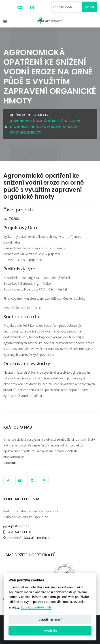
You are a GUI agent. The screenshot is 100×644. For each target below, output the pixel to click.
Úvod (18, 115)
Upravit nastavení (50, 620)
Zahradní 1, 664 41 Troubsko (28, 538)
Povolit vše (50, 631)
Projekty (40, 115)
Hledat (89, 7)
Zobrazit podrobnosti (36, 607)
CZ (20, 7)
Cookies (10, 463)
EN (32, 7)
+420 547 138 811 (18, 532)
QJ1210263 (11, 219)
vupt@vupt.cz (18, 526)
